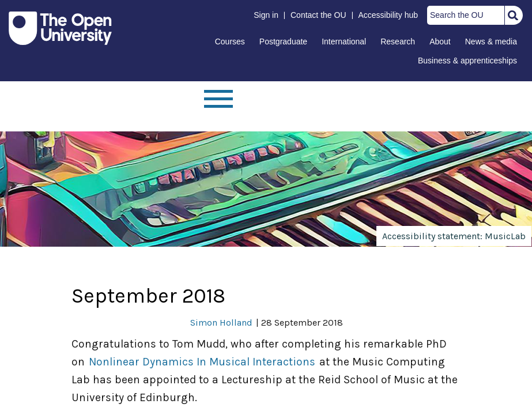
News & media (491, 41)
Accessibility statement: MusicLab (454, 236)
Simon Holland (221, 322)
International (344, 41)
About (440, 41)
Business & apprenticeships (467, 61)
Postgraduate (283, 41)
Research (398, 41)
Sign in (266, 15)
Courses (230, 41)
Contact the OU (318, 15)
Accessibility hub (388, 15)
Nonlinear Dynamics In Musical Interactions (202, 362)
